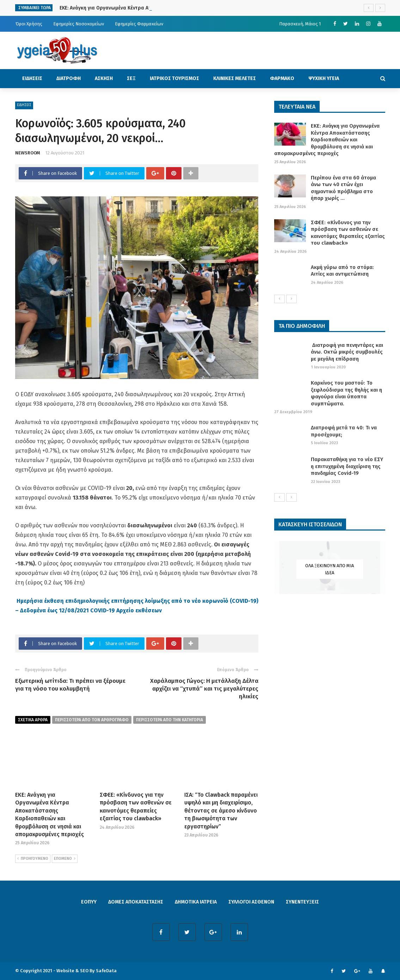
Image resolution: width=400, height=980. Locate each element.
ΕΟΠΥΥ (89, 902)
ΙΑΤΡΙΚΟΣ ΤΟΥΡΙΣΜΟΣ (174, 78)
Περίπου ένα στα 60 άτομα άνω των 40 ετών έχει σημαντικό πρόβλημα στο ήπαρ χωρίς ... (343, 188)
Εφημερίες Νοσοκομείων (79, 24)
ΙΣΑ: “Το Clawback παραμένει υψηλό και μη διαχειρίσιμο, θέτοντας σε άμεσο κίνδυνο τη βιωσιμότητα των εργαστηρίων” (221, 811)
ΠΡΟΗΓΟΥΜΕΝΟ (33, 859)
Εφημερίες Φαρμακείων (139, 24)
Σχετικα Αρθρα (33, 720)
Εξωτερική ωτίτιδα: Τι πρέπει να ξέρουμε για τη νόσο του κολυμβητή (70, 685)
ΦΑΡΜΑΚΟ (282, 78)
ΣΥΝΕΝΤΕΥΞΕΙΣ (302, 902)
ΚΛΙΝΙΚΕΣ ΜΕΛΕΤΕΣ (235, 78)
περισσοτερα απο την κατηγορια (170, 720)
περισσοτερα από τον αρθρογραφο (92, 720)
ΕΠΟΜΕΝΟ (65, 859)
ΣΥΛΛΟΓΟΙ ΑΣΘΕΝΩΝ (251, 902)
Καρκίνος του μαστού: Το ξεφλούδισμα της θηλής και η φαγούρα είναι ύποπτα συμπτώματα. (346, 393)
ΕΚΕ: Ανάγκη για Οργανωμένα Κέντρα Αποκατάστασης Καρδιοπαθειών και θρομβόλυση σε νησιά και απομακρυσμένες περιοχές (327, 140)
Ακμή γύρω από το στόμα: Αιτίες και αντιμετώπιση (342, 271)
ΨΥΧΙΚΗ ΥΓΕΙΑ (324, 78)
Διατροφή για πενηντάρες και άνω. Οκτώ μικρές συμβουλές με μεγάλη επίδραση (347, 352)
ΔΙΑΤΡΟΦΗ (69, 78)
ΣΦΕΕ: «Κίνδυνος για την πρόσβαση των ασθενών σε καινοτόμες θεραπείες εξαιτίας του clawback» (348, 233)
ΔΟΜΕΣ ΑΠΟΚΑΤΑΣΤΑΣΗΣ (136, 902)
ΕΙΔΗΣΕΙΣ (32, 78)
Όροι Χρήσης (29, 24)
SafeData (106, 971)
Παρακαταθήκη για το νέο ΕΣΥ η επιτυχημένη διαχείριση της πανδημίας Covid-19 (347, 466)
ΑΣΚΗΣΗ (104, 78)
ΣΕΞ (131, 78)
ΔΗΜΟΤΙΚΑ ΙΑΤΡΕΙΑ (196, 902)
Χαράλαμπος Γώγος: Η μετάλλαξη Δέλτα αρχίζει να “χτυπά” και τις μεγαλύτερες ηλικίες (204, 689)
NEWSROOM (28, 153)
